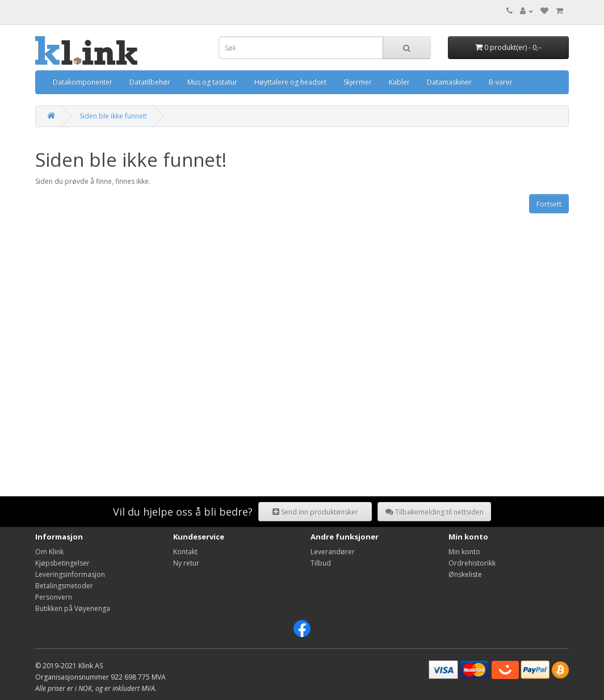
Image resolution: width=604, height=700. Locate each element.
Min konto (464, 552)
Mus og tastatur (212, 82)
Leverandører (333, 552)
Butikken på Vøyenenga (73, 608)
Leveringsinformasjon (70, 574)
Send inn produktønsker (315, 512)
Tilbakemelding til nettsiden (435, 512)
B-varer (501, 82)
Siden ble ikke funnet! (113, 116)
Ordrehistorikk (472, 563)
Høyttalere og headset (290, 82)
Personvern (54, 597)
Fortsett (549, 204)
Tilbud (321, 563)
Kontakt (185, 552)
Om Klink (49, 552)
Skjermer (358, 82)
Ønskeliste (465, 574)
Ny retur (186, 563)
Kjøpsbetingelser (62, 563)
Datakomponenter (83, 82)
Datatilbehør (150, 82)
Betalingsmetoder (64, 586)
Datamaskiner (449, 82)
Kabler (399, 82)
